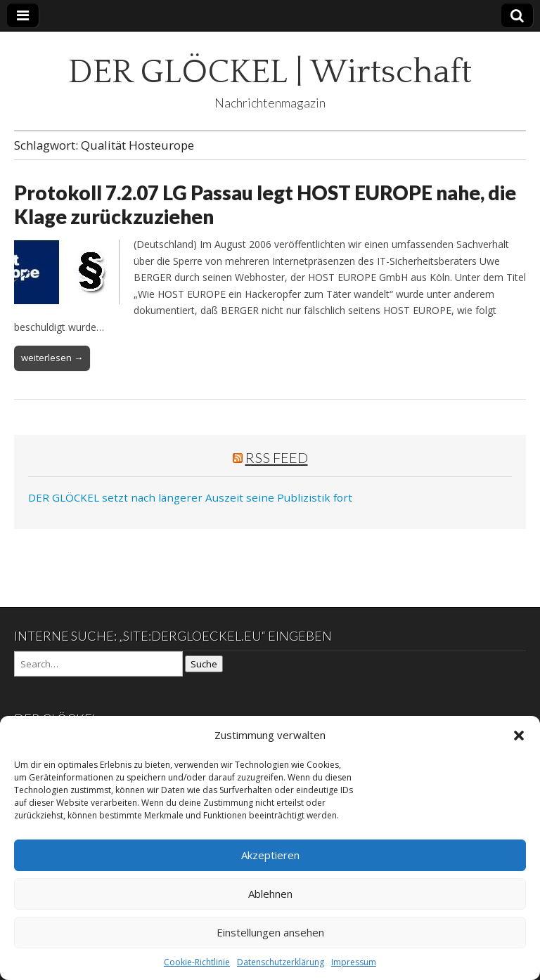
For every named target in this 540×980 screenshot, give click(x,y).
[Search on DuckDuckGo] (98, 664)
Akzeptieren (270, 855)
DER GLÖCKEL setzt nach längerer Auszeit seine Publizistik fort (190, 497)
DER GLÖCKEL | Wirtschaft (270, 72)
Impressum (354, 962)
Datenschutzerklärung (281, 962)
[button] (519, 736)
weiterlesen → (52, 358)
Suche (204, 664)
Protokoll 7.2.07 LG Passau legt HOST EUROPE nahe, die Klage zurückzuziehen (265, 204)
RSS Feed (277, 457)
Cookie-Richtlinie (197, 962)
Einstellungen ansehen (270, 932)
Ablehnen (270, 894)
